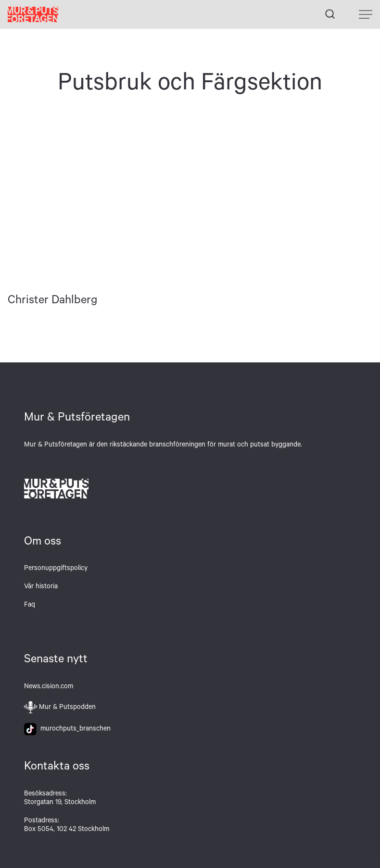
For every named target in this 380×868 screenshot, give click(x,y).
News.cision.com (49, 687)
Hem (33, 14)
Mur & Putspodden (67, 708)
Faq (30, 606)
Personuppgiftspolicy (56, 569)
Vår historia (41, 587)
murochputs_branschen (67, 730)
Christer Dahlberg (63, 203)
